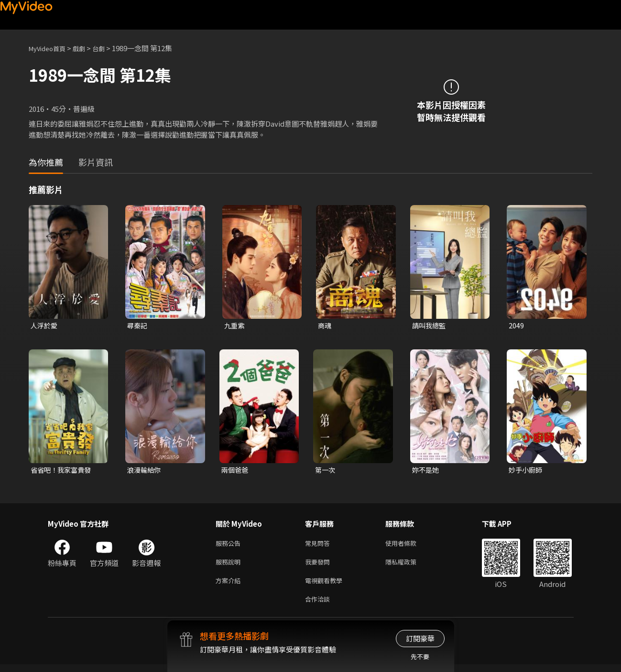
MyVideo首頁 (50, 48)
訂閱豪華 (420, 638)
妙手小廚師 (527, 471)
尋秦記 (138, 326)
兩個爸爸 (236, 471)
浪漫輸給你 (145, 471)
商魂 (325, 326)
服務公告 (230, 546)
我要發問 (319, 566)
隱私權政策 (409, 566)
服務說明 (230, 566)
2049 (516, 326)
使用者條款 (409, 546)
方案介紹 (230, 586)
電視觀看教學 (327, 586)
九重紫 (235, 326)
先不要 (420, 656)
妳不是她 (426, 471)
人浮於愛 (45, 326)
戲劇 (87, 48)
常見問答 (319, 546)
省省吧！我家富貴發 (63, 471)
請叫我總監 (430, 326)
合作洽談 (319, 606)
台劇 (108, 48)
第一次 (326, 471)
